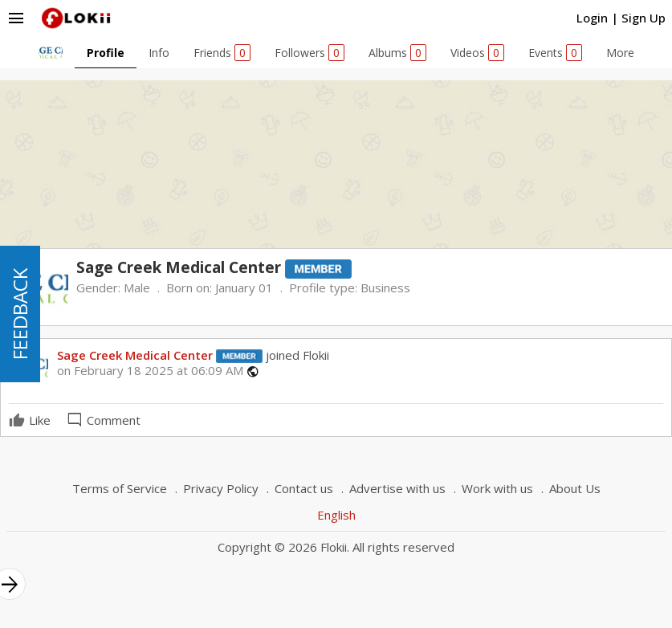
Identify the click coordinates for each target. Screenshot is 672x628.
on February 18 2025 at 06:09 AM (150, 371)
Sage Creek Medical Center (135, 355)
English (336, 515)
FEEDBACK (20, 314)
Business (385, 287)
